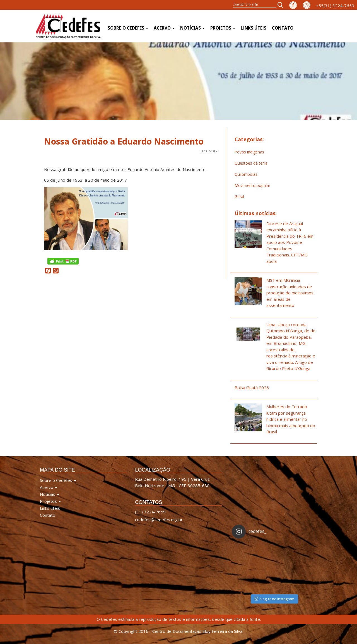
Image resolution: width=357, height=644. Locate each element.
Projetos (223, 28)
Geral (239, 197)
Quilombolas (246, 174)
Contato (283, 28)
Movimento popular (252, 185)
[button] (282, 5)
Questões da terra (251, 163)
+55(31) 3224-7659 (335, 6)
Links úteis (254, 28)
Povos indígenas (249, 152)
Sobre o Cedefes (128, 28)
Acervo (164, 28)
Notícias (192, 28)
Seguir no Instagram (274, 599)
